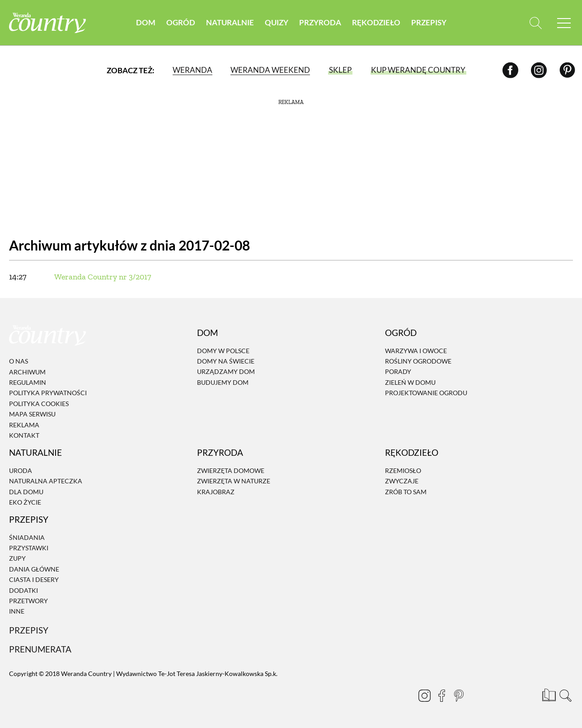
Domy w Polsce (223, 351)
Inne (17, 612)
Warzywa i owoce (416, 351)
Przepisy (429, 22)
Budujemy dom (223, 382)
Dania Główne (34, 569)
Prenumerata (40, 649)
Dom (146, 22)
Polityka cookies (39, 404)
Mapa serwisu (32, 414)
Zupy (17, 559)
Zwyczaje (402, 481)
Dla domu (26, 492)
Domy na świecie (226, 361)
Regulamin (28, 382)
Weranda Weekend (270, 70)
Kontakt (24, 435)
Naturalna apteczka (46, 481)
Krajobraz (216, 492)
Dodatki (23, 590)
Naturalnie (230, 22)
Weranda (192, 70)
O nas (19, 361)
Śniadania (27, 537)
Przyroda (320, 22)
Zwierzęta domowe (231, 470)
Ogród (181, 22)
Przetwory (28, 601)
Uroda (21, 470)
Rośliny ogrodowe (418, 361)
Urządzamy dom (226, 372)
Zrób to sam (406, 492)
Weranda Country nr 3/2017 (103, 277)
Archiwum (27, 372)
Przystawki (29, 548)
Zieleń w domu (410, 382)
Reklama (24, 425)
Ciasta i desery (34, 579)
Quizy (277, 22)
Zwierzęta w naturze (234, 481)
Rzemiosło (403, 470)
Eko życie (25, 502)
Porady (398, 372)
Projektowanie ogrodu (426, 393)
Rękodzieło (376, 22)
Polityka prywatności (48, 393)
